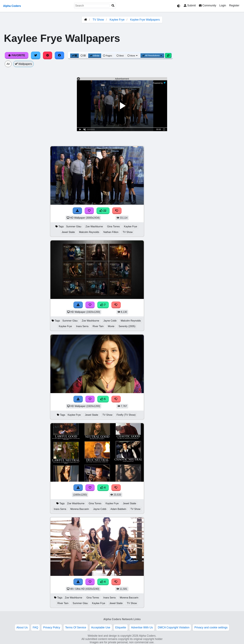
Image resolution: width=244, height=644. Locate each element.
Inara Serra (82, 326)
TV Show (98, 20)
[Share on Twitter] (36, 55)
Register (234, 5)
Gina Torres (113, 226)
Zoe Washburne (94, 226)
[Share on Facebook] (59, 55)
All (8, 64)
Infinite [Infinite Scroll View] (95, 56)
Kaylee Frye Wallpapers (145, 20)
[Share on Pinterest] (48, 55)
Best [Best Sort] (120, 56)
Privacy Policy (52, 627)
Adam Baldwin (118, 509)
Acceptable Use (101, 627)
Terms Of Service (76, 627)
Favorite (17, 55)
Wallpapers (23, 64)
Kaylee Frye (117, 20)
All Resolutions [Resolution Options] (152, 56)
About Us (22, 627)
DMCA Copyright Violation (174, 627)
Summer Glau (74, 226)
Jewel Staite (68, 232)
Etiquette (121, 627)
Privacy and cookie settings (211, 627)
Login (223, 5)
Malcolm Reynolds (89, 232)
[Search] (113, 6)
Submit (190, 5)
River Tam (98, 326)
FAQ (35, 627)
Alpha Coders (12, 6)
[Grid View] (75, 56)
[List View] (83, 56)
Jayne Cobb (110, 321)
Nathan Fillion (111, 232)
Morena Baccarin (80, 509)
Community (208, 5)
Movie (111, 326)
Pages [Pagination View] (108, 56)
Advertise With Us (142, 627)
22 (103, 211)
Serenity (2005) (127, 326)
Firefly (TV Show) (126, 415)
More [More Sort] (133, 56)
